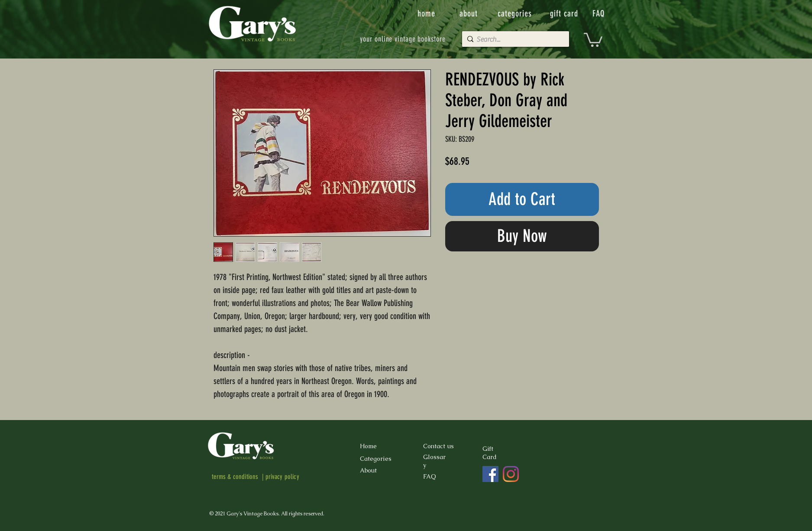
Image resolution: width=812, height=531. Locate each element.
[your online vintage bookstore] (403, 39)
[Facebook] (490, 474)
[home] (427, 13)
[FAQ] (599, 13)
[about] (469, 13)
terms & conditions (235, 477)
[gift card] (565, 13)
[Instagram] (511, 474)
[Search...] (514, 39)
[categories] (516, 13)
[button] (593, 39)
